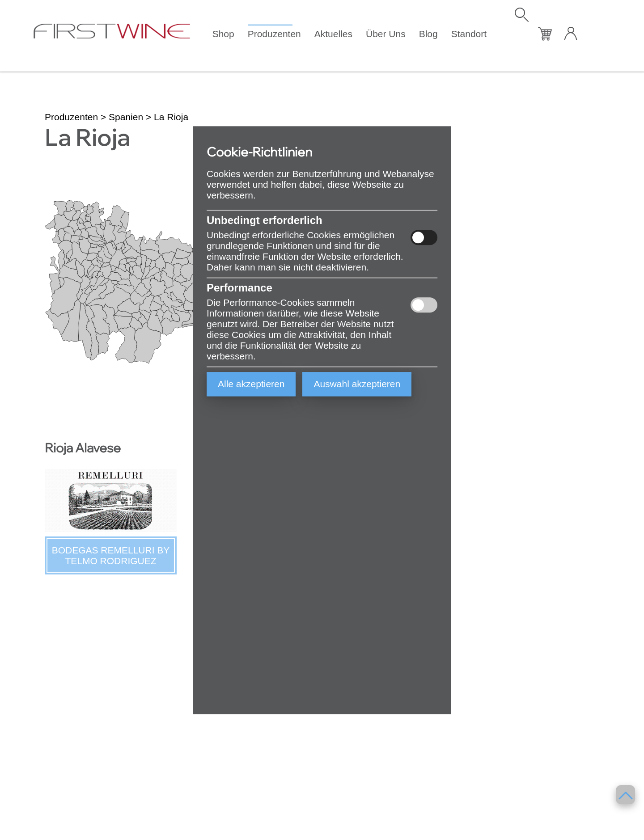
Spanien (126, 117)
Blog (428, 34)
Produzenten (274, 34)
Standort (469, 34)
